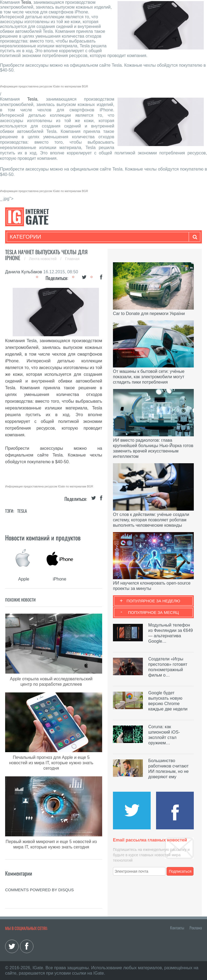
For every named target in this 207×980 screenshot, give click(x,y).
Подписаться (180, 871)
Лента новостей (43, 259)
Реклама (196, 928)
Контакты (177, 928)
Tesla (26, 2)
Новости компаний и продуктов (43, 537)
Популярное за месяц (153, 612)
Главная (72, 259)
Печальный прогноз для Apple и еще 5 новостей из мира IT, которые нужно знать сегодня (51, 763)
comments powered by (39, 890)
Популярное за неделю (153, 601)
